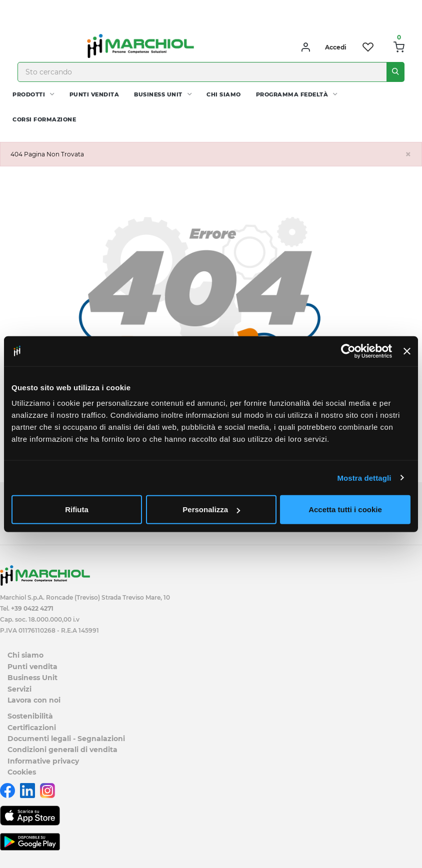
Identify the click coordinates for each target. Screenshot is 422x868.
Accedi (336, 47)
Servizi (19, 689)
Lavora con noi (34, 700)
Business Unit (158, 94)
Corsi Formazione (44, 119)
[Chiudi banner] (407, 351)
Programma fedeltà (292, 94)
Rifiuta (77, 509)
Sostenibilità (30, 716)
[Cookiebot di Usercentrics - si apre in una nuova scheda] (348, 351)
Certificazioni (32, 728)
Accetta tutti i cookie (345, 509)
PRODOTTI (29, 94)
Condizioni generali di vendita (62, 750)
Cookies (22, 772)
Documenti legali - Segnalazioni (66, 739)
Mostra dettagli (364, 477)
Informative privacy (43, 761)
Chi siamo (224, 94)
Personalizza (211, 509)
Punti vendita (94, 94)
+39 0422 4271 (32, 608)
